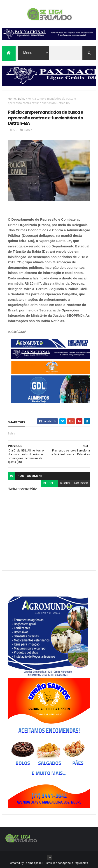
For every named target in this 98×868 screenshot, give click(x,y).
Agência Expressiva (75, 863)
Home (12, 99)
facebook (81, 483)
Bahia (22, 99)
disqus (65, 483)
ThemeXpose (33, 863)
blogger (49, 483)
